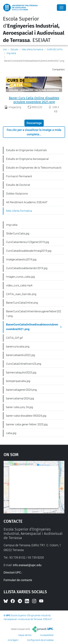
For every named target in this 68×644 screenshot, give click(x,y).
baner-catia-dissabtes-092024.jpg (26, 416)
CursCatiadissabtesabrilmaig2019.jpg (29, 251)
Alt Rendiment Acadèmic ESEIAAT (27, 202)
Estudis (14, 49)
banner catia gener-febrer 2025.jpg (27, 424)
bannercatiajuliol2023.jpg (21, 372)
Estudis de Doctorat (18, 185)
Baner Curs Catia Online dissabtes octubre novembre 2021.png (34, 100)
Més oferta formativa (33, 49)
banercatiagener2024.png (21, 390)
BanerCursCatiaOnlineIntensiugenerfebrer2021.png (34, 314)
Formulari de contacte (18, 580)
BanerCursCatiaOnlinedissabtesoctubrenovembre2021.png (32, 327)
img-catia (11, 53)
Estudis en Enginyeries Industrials (26, 150)
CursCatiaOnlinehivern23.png (24, 364)
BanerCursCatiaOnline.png (22, 303)
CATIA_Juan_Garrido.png (21, 294)
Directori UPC (12, 572)
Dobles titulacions (17, 194)
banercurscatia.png (18, 346)
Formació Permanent (19, 176)
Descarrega (34, 123)
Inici (5, 49)
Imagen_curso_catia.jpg (20, 277)
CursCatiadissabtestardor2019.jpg (27, 268)
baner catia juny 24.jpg (19, 407)
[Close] (61, 8)
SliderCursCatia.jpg (18, 233)
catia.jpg (11, 433)
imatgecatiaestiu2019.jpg (21, 259)
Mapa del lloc (25, 635)
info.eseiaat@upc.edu (27, 565)
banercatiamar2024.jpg (20, 398)
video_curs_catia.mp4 (19, 285)
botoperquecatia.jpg (18, 381)
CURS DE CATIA (55, 49)
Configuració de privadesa (40, 640)
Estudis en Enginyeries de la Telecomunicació (34, 168)
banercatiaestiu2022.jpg (20, 355)
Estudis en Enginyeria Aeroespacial (27, 159)
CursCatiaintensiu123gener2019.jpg (28, 242)
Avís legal (12, 640)
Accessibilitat (47, 635)
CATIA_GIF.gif (14, 338)
